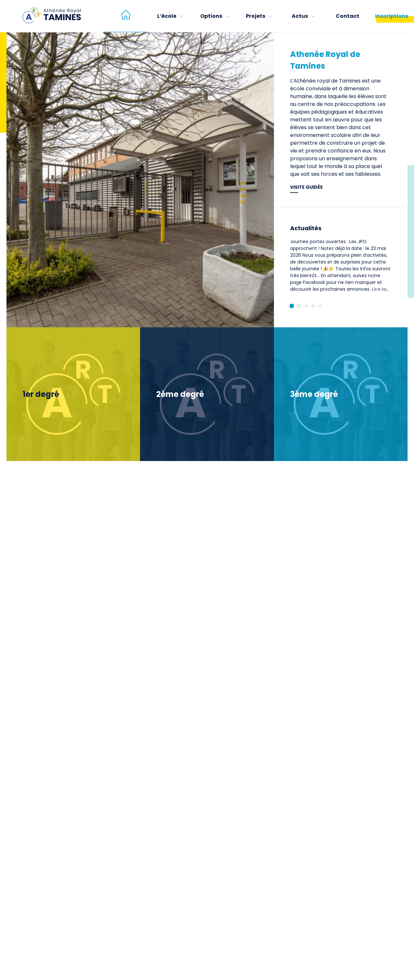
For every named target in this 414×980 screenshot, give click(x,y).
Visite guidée (306, 187)
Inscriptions (392, 16)
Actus (300, 16)
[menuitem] (126, 16)
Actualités (306, 228)
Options (211, 16)
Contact (348, 16)
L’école (167, 16)
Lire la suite (338, 293)
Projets (256, 16)
